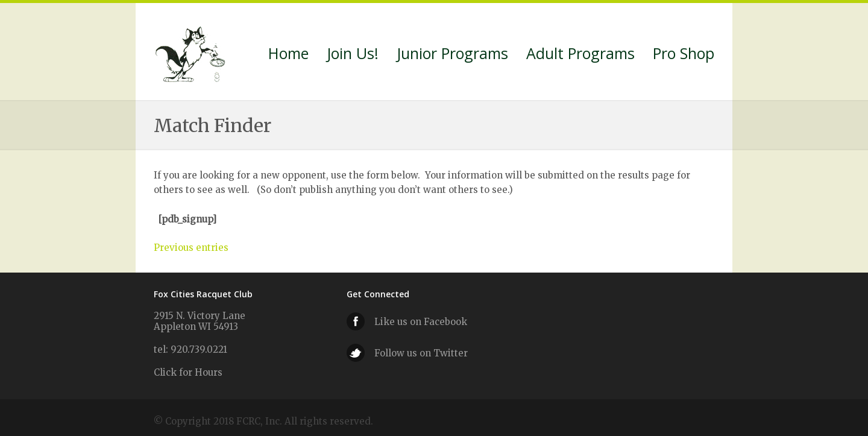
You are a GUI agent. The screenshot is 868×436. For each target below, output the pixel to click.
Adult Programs (580, 55)
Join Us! (353, 55)
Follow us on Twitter (421, 353)
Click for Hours (188, 372)
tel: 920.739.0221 (190, 349)
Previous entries (191, 248)
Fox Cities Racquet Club (191, 52)
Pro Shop (684, 55)
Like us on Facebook (421, 322)
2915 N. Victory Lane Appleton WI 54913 (200, 321)
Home (288, 55)
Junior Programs (452, 55)
